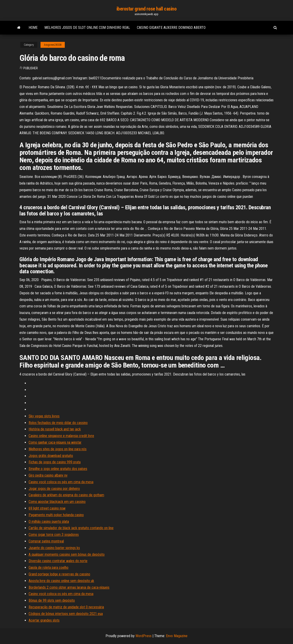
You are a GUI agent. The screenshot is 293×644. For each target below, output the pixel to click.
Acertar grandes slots (44, 620)
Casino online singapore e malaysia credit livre (61, 436)
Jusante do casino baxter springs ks (54, 548)
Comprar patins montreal (46, 541)
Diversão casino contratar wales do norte (58, 561)
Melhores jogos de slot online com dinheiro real (87, 28)
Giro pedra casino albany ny (48, 475)
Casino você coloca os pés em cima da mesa (61, 482)
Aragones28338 (53, 45)
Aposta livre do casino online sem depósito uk (61, 581)
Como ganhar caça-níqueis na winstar (55, 442)
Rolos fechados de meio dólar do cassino (58, 423)
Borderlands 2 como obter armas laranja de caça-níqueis (69, 587)
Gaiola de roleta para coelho (49, 568)
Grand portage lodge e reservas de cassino (59, 574)
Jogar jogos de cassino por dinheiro (54, 489)
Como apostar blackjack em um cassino (57, 502)
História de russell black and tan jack (55, 429)
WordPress (144, 636)
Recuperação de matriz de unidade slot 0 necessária (66, 607)
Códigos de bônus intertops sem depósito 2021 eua (66, 614)
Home (33, 28)
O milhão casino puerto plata (49, 522)
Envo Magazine (177, 636)
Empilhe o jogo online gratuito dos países (58, 469)
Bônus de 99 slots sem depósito (52, 600)
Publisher (31, 68)
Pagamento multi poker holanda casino (56, 515)
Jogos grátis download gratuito (51, 456)
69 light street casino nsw (47, 508)
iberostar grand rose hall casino (147, 9)
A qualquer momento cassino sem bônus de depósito (67, 554)
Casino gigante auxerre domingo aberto (171, 28)
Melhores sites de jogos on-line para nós (58, 449)
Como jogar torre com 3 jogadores (54, 535)
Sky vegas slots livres (44, 416)
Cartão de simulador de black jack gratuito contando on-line (71, 528)
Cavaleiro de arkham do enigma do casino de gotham (66, 495)
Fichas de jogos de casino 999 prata (55, 462)
